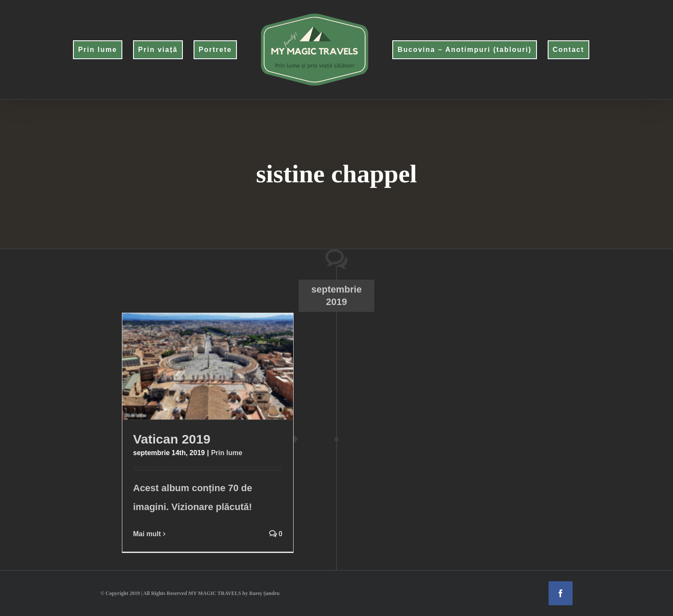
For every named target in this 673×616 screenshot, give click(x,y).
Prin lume (227, 453)
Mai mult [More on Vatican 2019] (147, 534)
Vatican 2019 (172, 439)
